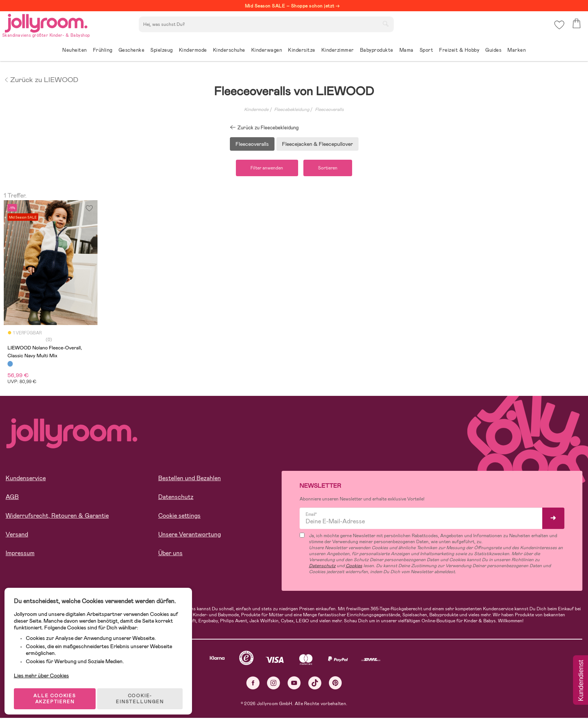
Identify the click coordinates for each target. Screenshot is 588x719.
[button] (559, 28)
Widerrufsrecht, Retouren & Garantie (57, 516)
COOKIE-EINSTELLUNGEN (143, 691)
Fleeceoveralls (329, 109)
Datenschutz (176, 498)
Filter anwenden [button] (265, 168)
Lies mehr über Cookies (44, 664)
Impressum (20, 554)
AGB (12, 498)
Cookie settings (179, 516)
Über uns (170, 554)
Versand (17, 535)
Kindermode (256, 109)
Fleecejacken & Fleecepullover (317, 144)
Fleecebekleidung (292, 109)
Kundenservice (26, 479)
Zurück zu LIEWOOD (41, 79)
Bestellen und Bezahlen (190, 479)
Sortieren (330, 168)
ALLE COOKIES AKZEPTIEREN (57, 691)
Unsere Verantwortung (190, 535)
